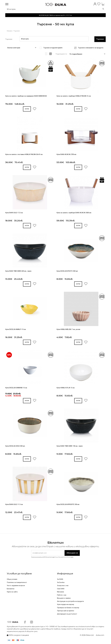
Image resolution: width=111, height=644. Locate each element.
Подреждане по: (61, 54)
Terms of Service (67, 557)
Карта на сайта (12, 592)
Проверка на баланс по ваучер (68, 608)
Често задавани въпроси (16, 586)
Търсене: (9, 39)
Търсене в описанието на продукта (91, 48)
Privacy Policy (58, 557)
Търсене (17, 31)
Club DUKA (61, 589)
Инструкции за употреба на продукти (70, 601)
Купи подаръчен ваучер (66, 604)
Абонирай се (72, 553)
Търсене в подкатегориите (54, 48)
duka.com (100, 635)
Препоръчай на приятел (66, 611)
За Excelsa (61, 582)
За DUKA (60, 579)
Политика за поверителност (17, 582)
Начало (9, 31)
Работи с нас (62, 595)
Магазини (60, 592)
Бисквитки (11, 589)
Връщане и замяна (64, 598)
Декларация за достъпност (67, 614)
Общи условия (12, 579)
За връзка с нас (63, 586)
